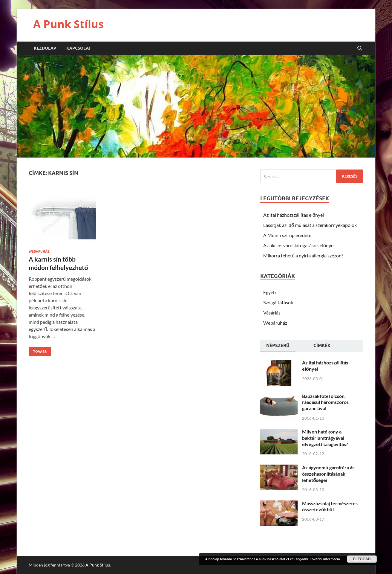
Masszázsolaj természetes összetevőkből (330, 506)
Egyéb (269, 292)
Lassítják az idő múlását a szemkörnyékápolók (310, 225)
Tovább (38, 350)
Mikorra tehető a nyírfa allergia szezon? (303, 255)
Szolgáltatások (278, 302)
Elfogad (362, 559)
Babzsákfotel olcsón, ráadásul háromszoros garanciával (325, 402)
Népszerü (278, 346)
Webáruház (39, 251)
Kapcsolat (79, 48)
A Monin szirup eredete (287, 235)
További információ (325, 559)
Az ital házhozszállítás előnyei (294, 215)
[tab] (278, 346)
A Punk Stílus (68, 24)
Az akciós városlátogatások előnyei (299, 245)
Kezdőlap (45, 48)
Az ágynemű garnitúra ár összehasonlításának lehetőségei (328, 474)
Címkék (322, 346)
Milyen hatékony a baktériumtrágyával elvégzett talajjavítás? (325, 438)
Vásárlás (272, 313)
